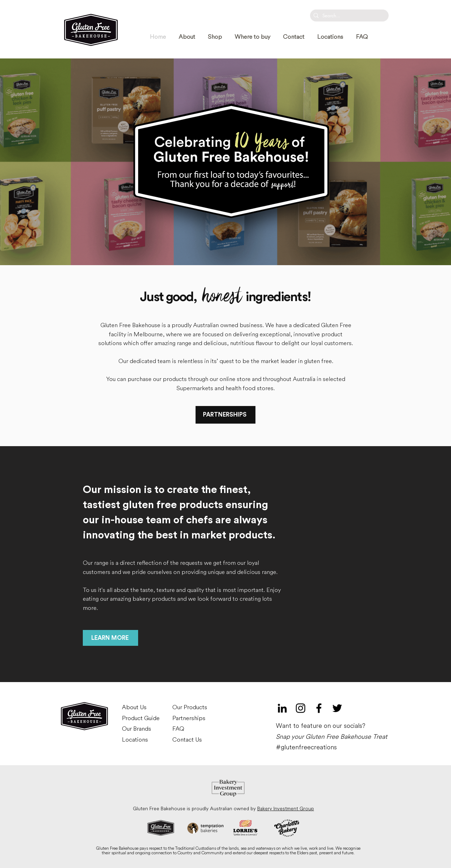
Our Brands (137, 729)
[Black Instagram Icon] (301, 708)
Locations (135, 739)
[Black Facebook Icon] (319, 708)
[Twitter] (337, 708)
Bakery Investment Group (286, 808)
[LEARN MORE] (110, 638)
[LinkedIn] (282, 708)
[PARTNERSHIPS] (225, 415)
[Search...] (348, 15)
